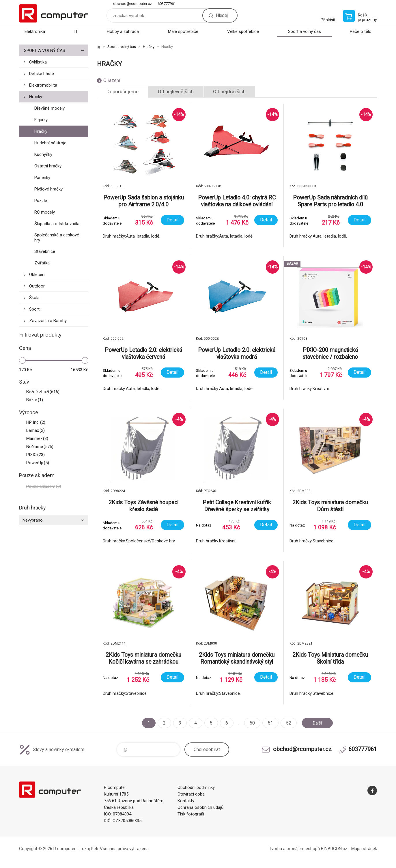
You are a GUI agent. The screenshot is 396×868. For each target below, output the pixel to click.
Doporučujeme (123, 92)
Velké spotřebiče (243, 31)
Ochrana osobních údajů (200, 807)
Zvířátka (42, 263)
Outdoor (37, 286)
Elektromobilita (43, 85)
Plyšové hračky (48, 189)
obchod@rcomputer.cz (132, 4)
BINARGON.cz (334, 849)
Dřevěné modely (50, 108)
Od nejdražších (229, 92)
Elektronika (35, 31)
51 (269, 723)
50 (251, 723)
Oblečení (37, 275)
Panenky (42, 178)
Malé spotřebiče (183, 31)
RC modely (45, 212)
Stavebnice (45, 251)
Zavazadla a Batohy (48, 321)
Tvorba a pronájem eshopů (294, 849)
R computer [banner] (54, 13)
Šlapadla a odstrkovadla (57, 224)
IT (76, 31)
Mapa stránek (364, 849)
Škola (34, 298)
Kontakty (186, 801)
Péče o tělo (361, 31)
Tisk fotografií (191, 814)
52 (287, 723)
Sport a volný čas (305, 31)
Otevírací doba (191, 794)
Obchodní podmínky (196, 787)
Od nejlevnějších (176, 92)
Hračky (36, 97)
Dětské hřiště (42, 74)
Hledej (222, 15)
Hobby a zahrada (123, 31)
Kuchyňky (43, 154)
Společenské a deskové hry (57, 238)
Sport (34, 309)
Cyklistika (38, 62)
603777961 (167, 4)
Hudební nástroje (50, 143)
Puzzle (41, 201)
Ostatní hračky (48, 166)
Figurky (41, 120)
